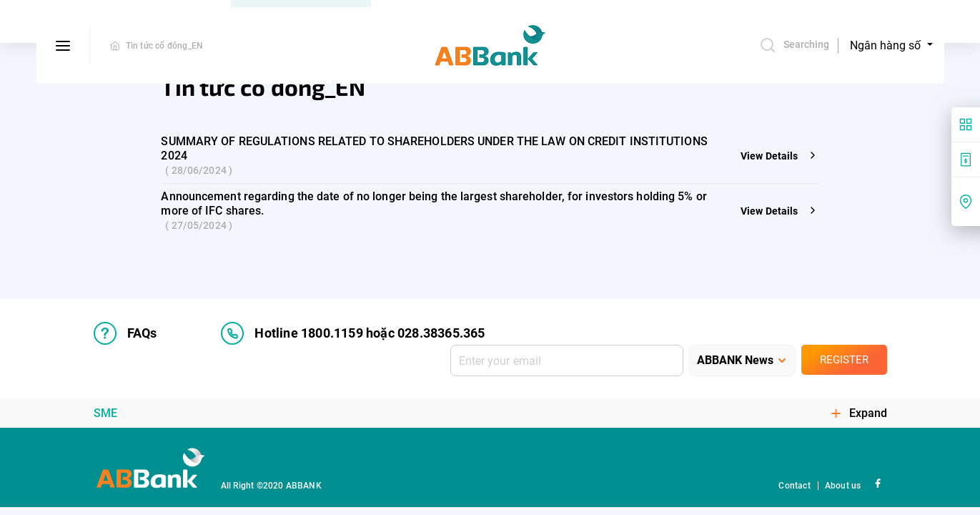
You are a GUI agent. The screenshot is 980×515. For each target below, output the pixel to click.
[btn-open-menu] (63, 46)
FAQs (125, 333)
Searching (795, 45)
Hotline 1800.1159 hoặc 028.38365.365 (353, 333)
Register (844, 360)
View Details (779, 156)
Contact (794, 486)
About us (843, 486)
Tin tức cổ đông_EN (165, 46)
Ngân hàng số (887, 45)
